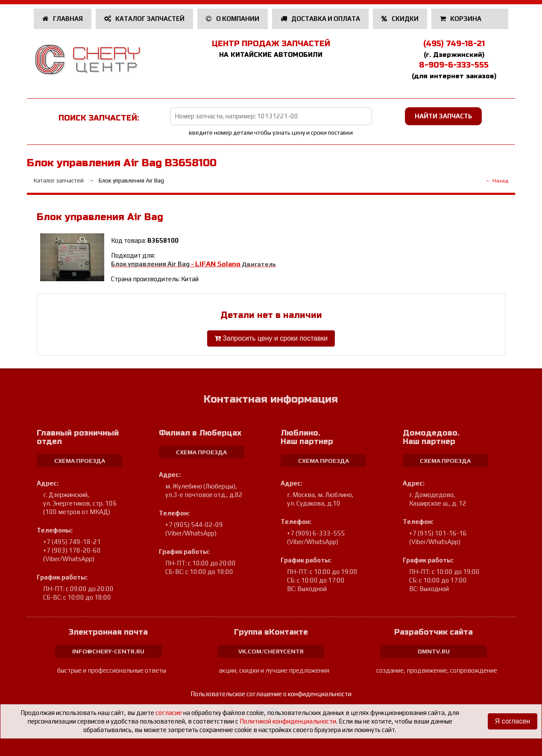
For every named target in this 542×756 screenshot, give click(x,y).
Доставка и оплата (321, 19)
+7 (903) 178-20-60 (72, 550)
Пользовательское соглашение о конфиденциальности (271, 694)
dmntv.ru (434, 651)
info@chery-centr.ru (108, 651)
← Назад (497, 181)
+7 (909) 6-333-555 (316, 533)
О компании (233, 19)
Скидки (400, 19)
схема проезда (80, 461)
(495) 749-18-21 (454, 44)
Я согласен (512, 721)
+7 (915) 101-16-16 (438, 533)
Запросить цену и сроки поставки (271, 338)
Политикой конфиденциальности (288, 721)
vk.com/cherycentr (271, 651)
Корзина (461, 19)
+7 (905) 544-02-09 (194, 525)
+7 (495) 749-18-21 (72, 542)
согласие (169, 713)
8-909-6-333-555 (454, 65)
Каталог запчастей (145, 19)
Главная (63, 19)
